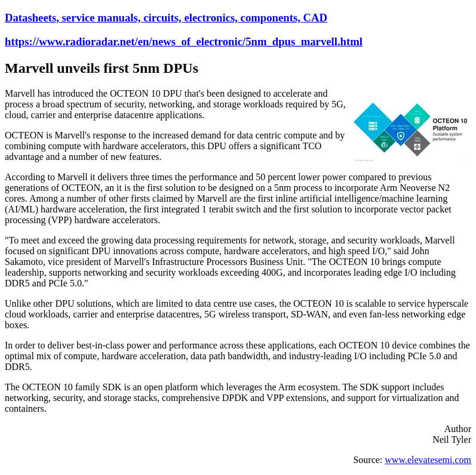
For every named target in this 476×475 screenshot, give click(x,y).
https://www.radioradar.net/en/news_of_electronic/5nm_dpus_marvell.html (184, 41)
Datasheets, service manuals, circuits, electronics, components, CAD (166, 18)
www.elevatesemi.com (428, 460)
